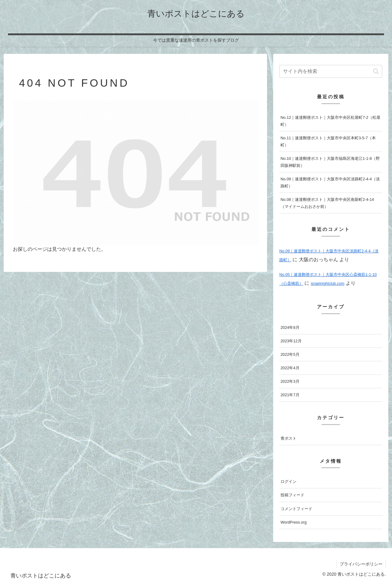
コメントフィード (296, 509)
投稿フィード (292, 495)
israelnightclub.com (328, 283)
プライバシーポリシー (361, 564)
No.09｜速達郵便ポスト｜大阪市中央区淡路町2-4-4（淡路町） (330, 182)
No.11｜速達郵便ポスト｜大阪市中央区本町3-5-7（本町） (328, 141)
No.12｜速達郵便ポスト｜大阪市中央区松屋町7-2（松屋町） (330, 121)
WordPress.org (294, 522)
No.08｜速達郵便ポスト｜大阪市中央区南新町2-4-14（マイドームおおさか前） (327, 203)
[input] (331, 71)
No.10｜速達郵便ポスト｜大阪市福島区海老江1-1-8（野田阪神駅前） (330, 162)
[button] (376, 71)
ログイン (288, 481)
